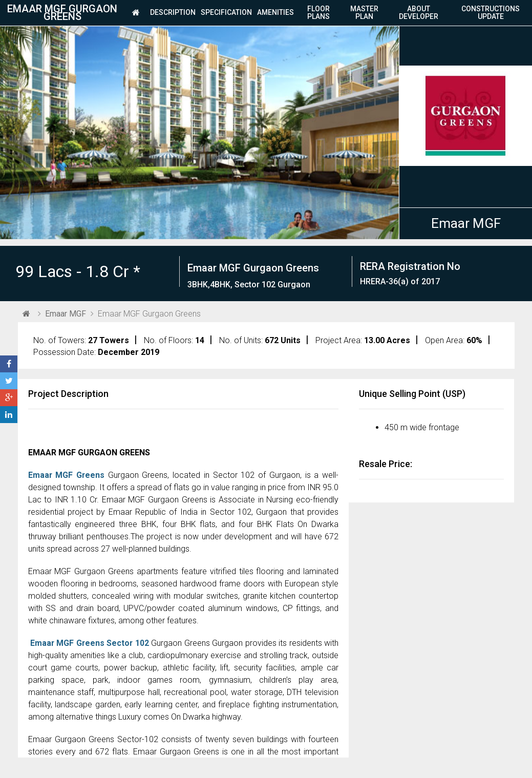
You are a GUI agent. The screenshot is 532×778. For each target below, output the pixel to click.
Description (173, 13)
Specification (226, 13)
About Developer (419, 13)
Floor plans (318, 13)
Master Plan (364, 13)
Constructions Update (491, 13)
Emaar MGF (466, 223)
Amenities (275, 13)
